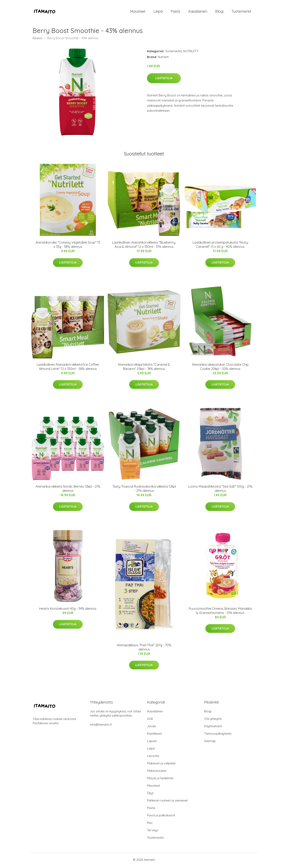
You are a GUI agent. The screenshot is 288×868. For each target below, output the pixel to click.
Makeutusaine (157, 772)
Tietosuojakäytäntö (218, 735)
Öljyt (150, 794)
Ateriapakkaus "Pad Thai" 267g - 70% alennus (144, 648)
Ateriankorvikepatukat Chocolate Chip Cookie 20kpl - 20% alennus (220, 368)
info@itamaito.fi (101, 726)
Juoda (151, 728)
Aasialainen (198, 12)
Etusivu (38, 39)
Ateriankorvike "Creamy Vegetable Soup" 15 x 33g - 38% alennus (68, 246)
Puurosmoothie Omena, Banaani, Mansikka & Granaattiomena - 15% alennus (220, 612)
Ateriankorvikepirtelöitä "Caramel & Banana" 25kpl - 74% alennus (144, 368)
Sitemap (210, 742)
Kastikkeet (154, 735)
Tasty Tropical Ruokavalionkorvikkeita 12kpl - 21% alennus (144, 490)
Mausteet (138, 12)
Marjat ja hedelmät (160, 780)
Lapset (152, 742)
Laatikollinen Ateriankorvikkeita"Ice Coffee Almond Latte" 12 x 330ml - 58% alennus (68, 368)
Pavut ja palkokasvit (161, 817)
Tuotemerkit (241, 12)
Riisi (150, 824)
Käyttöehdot (213, 728)
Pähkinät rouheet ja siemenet (167, 802)
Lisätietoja (164, 79)
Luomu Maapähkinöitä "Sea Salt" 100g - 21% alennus (220, 490)
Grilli (150, 720)
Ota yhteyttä (213, 720)
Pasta (175, 12)
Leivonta (153, 757)
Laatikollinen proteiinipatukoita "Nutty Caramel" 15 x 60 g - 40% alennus (220, 246)
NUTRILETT (191, 53)
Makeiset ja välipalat (161, 765)
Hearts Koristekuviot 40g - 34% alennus (68, 610)
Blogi (219, 12)
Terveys (153, 832)
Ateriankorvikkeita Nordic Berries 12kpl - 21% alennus (68, 490)
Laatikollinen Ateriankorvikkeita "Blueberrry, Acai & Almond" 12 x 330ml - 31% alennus (144, 246)
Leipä (158, 12)
